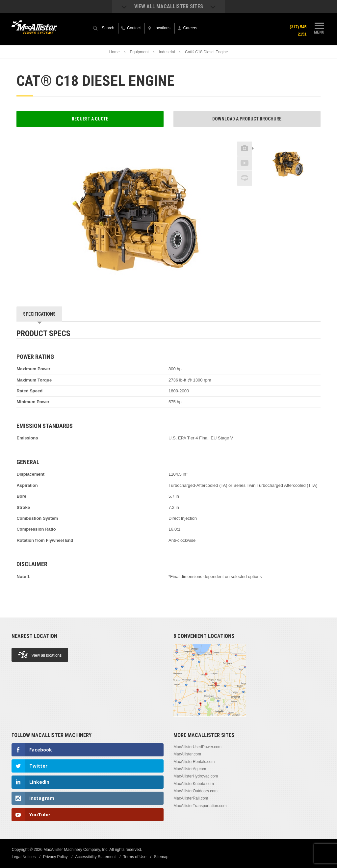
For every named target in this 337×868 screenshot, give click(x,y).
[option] (286, 164)
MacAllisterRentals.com (194, 762)
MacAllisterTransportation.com (200, 806)
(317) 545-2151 (299, 31)
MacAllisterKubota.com (194, 784)
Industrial (167, 52)
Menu (319, 27)
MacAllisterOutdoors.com (195, 791)
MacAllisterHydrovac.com (196, 776)
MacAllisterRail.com (191, 798)
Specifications (39, 314)
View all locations (40, 655)
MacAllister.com (187, 754)
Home (115, 52)
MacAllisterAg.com (190, 769)
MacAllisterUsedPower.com (197, 747)
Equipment (139, 52)
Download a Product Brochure (247, 119)
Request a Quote (90, 119)
